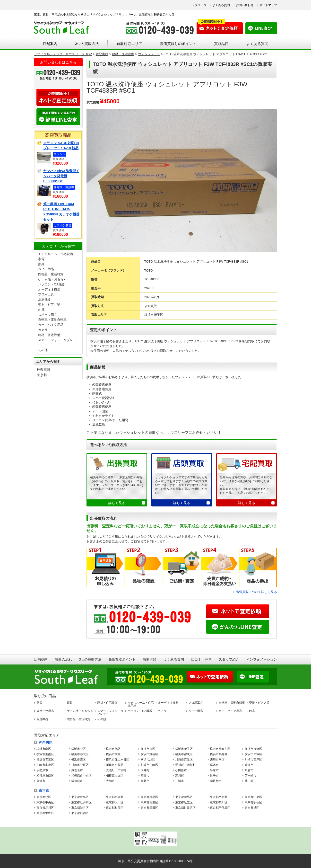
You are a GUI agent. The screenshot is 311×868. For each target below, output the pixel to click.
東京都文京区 (219, 797)
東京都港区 (252, 808)
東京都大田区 (115, 802)
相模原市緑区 (115, 776)
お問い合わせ (245, 5)
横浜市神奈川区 (220, 749)
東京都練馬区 (184, 797)
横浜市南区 (44, 749)
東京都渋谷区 (80, 808)
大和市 (110, 781)
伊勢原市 (42, 770)
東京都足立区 (184, 802)
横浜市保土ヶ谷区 (118, 760)
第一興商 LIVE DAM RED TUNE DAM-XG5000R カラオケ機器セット (61, 212)
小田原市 (181, 770)
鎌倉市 (249, 770)
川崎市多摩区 (45, 765)
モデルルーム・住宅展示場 (141, 704)
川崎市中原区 (80, 765)
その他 (43, 350)
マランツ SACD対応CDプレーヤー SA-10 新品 (61, 146)
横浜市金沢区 (253, 749)
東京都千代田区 (220, 808)
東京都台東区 (115, 797)
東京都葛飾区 (149, 802)
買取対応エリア (129, 44)
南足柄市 (216, 781)
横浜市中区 (78, 749)
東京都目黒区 (149, 797)
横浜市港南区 (45, 754)
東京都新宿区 (80, 813)
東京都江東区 (253, 797)
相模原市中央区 (81, 776)
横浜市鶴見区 (219, 754)
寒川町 (180, 776)
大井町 (145, 770)
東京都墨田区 (149, 808)
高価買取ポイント (122, 659)
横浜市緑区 (148, 760)
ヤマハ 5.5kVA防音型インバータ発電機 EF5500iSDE (61, 176)
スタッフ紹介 (229, 659)
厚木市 (214, 765)
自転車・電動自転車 (52, 320)
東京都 (42, 375)
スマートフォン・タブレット (110, 712)
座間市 (145, 776)
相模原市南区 (45, 776)
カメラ (43, 330)
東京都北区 (44, 797)
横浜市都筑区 (184, 754)
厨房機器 (44, 299)
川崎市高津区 (253, 760)
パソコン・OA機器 (52, 284)
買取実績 (150, 659)
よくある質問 (221, 5)
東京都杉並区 (115, 808)
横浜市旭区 (113, 749)
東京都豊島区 (80, 797)
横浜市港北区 (80, 754)
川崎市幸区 (217, 760)
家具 (41, 264)
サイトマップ (268, 5)
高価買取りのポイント (178, 44)
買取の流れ (63, 659)
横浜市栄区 (113, 754)
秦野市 (145, 781)
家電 (41, 259)
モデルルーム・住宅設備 (56, 254)
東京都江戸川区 (81, 802)
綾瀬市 (249, 765)
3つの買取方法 (87, 44)
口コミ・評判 (201, 659)
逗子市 (214, 776)
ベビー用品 (46, 269)
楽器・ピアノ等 (49, 305)
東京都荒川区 (219, 802)
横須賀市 (77, 781)
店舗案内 (50, 44)
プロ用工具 (46, 294)
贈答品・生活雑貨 (51, 274)
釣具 (41, 310)
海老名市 (77, 770)
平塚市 (214, 770)
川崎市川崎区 (149, 765)
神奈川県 (43, 370)
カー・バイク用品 (51, 325)
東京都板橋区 (253, 802)
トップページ (198, 5)
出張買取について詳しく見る (256, 592)
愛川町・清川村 (185, 765)
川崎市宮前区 (115, 765)
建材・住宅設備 (49, 335)
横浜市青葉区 (45, 760)
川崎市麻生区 (184, 760)
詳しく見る (117, 503)
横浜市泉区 (148, 749)
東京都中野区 (45, 813)
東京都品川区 (45, 808)
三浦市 (180, 781)
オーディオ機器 (49, 289)
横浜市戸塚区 (253, 754)
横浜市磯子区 (184, 749)
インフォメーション (262, 659)
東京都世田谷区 (185, 808)
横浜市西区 (78, 760)
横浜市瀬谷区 (149, 754)
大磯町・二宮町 (116, 770)
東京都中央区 (45, 802)
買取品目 (221, 44)
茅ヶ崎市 (251, 776)
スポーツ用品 (48, 315)
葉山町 (249, 781)
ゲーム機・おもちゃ (52, 279)
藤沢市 (41, 781)
